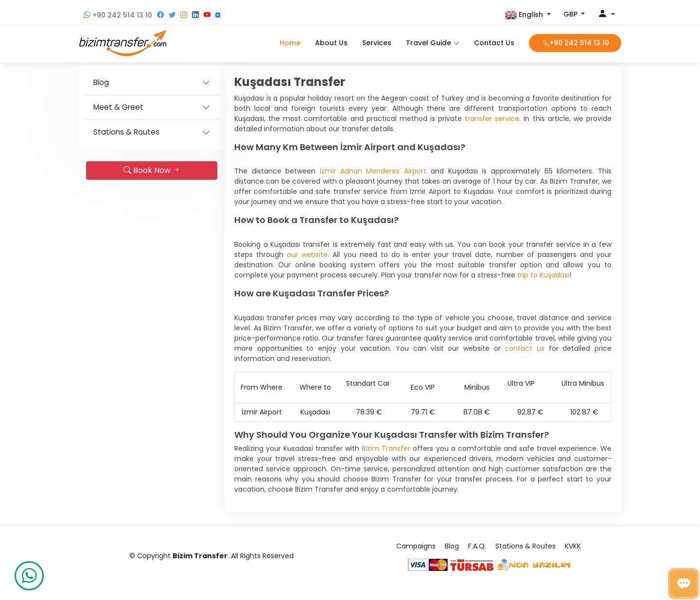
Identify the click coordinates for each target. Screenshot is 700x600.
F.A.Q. (477, 546)
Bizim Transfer (386, 448)
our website (307, 255)
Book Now (152, 170)
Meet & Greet (118, 107)
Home (290, 43)
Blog (101, 82)
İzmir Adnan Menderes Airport (373, 171)
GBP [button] (571, 14)
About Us (331, 43)
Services (377, 43)
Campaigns (416, 546)
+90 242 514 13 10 (118, 15)
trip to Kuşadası (543, 275)
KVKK (573, 546)
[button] (528, 15)
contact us (525, 348)
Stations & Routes (126, 132)
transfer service (492, 119)
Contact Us (494, 43)
